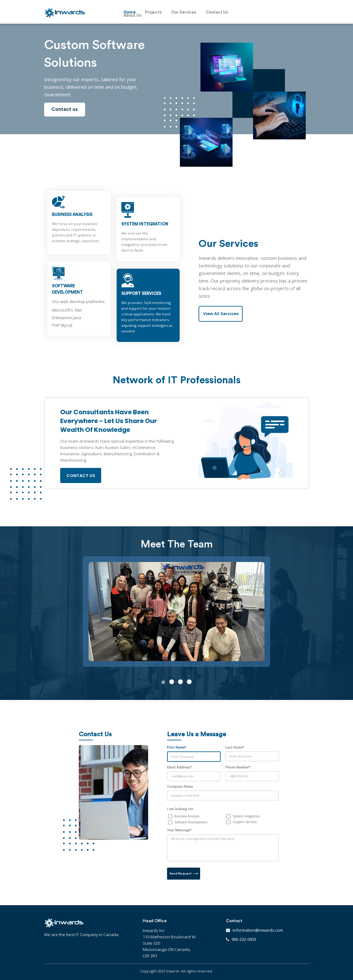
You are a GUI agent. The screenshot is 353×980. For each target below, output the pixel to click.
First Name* (177, 747)
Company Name (180, 787)
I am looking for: (180, 809)
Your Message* (179, 830)
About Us (133, 15)
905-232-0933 (244, 939)
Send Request (184, 874)
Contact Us (217, 12)
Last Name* (235, 747)
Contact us (65, 109)
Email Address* (179, 767)
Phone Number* (238, 767)
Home (130, 12)
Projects (153, 12)
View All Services (221, 314)
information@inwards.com (258, 930)
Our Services (184, 12)
